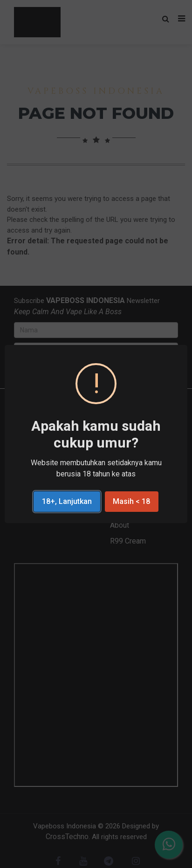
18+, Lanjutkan (67, 501)
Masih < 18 (131, 501)
